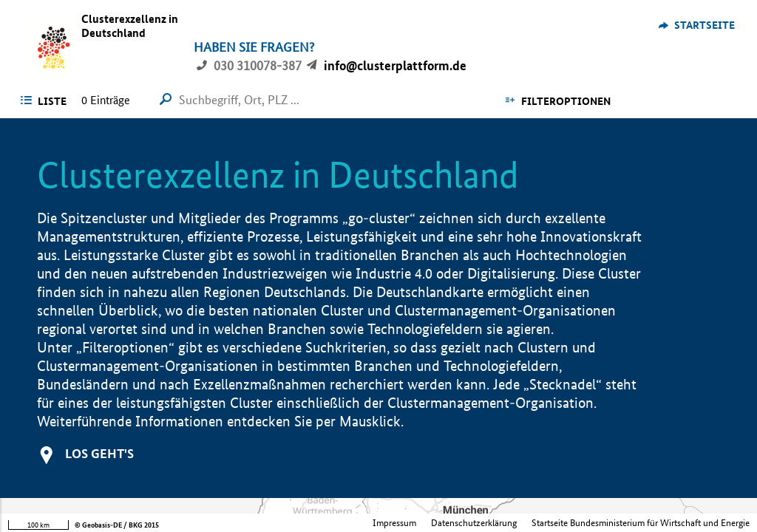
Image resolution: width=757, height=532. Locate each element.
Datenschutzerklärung (474, 523)
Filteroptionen (566, 101)
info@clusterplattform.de (395, 65)
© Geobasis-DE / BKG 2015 (117, 525)
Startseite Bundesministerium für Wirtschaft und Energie (641, 523)
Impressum (394, 523)
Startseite (705, 25)
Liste (52, 101)
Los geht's (99, 453)
